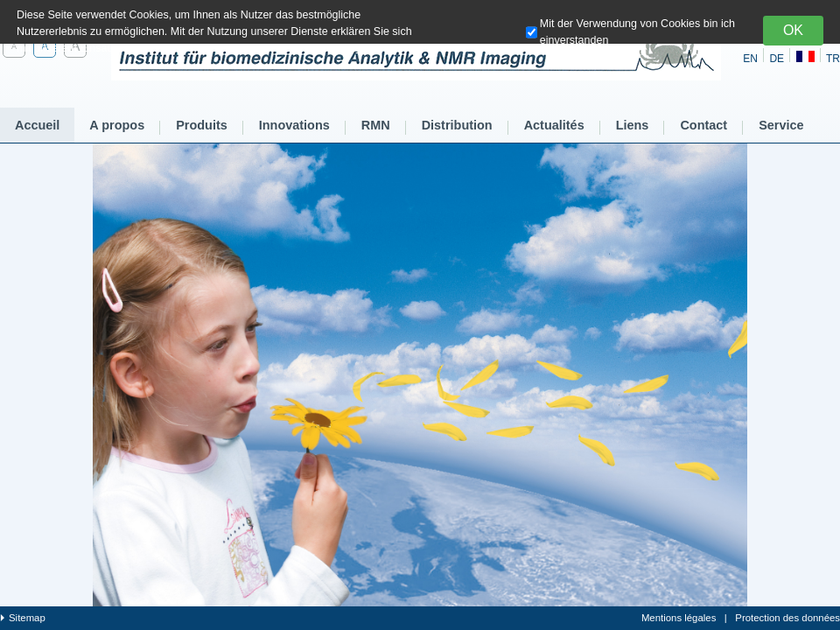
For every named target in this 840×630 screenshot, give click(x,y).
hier (365, 48)
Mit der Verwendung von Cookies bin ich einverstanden (637, 32)
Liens (633, 125)
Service (781, 125)
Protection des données (787, 618)
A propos (117, 125)
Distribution (457, 125)
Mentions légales (679, 618)
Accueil (37, 125)
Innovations (294, 125)
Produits (202, 125)
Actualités (554, 125)
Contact (703, 125)
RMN (376, 125)
